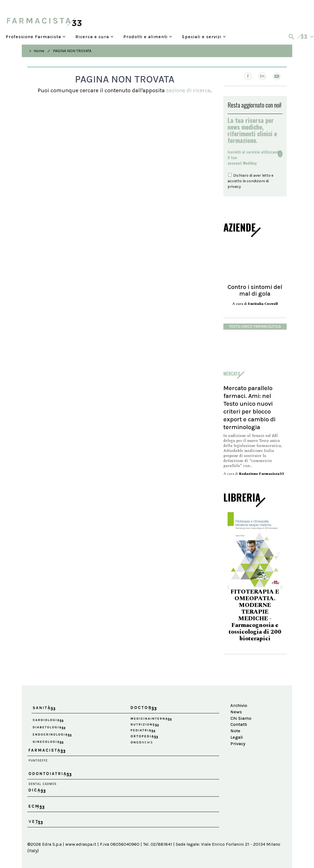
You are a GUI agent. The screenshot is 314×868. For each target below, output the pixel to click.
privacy (234, 187)
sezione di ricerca (188, 90)
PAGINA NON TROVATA (72, 51)
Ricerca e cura (94, 37)
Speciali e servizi (204, 37)
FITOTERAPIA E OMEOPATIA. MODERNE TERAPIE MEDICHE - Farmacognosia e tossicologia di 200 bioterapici (255, 615)
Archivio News (239, 709)
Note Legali (237, 734)
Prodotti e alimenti (148, 37)
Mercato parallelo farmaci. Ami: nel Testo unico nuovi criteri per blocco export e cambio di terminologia (249, 408)
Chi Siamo (241, 718)
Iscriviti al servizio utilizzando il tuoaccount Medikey (254, 157)
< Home (37, 51)
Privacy (238, 744)
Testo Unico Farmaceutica (255, 326)
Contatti (239, 724)
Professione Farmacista (36, 37)
